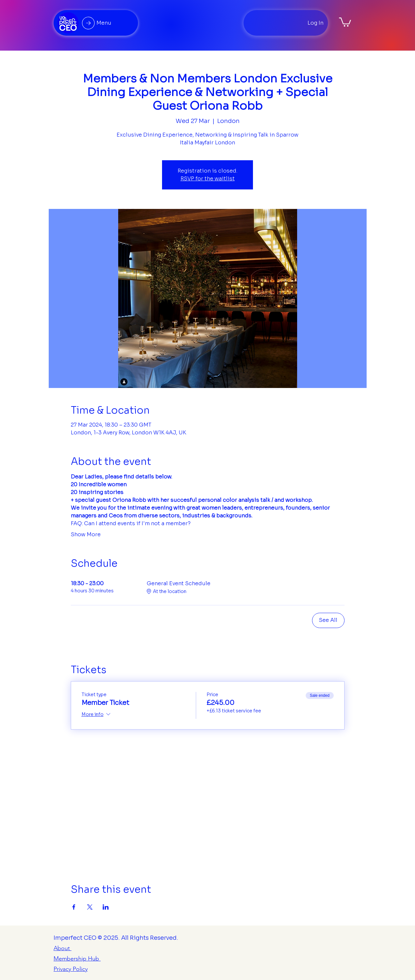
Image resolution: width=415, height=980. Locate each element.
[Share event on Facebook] (74, 907)
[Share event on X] (90, 907)
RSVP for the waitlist (208, 179)
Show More (86, 535)
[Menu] (96, 23)
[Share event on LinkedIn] (106, 907)
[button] (345, 22)
